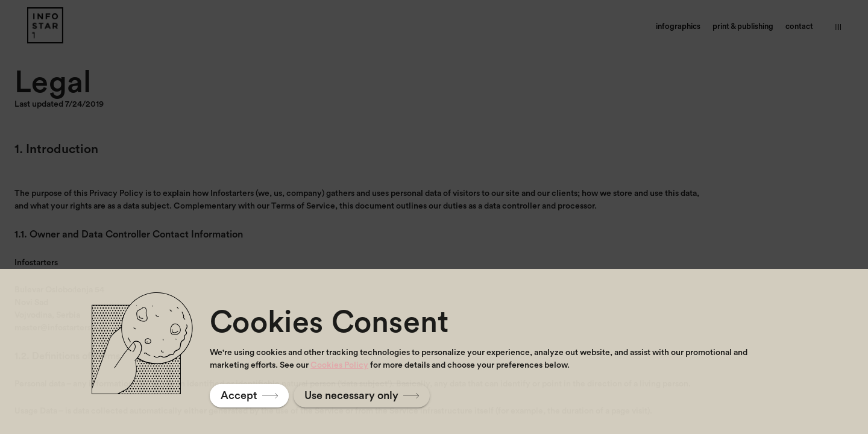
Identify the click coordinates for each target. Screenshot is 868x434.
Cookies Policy (339, 365)
